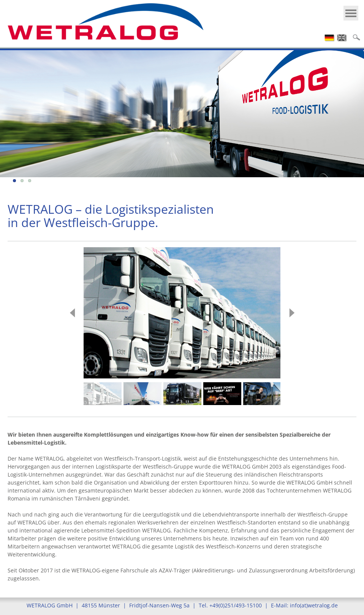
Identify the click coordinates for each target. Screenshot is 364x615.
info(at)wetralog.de (314, 605)
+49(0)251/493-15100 (236, 605)
